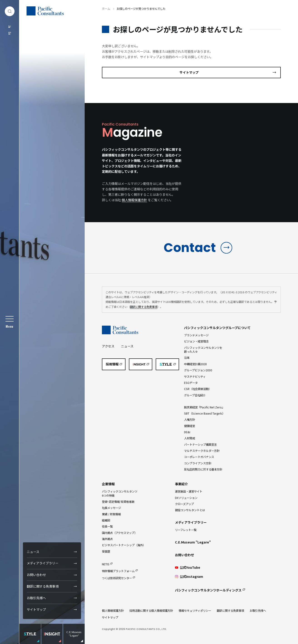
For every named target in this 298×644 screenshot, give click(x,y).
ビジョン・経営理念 (196, 341)
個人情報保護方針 (134, 200)
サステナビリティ (195, 377)
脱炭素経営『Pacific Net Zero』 (204, 407)
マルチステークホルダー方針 (202, 451)
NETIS (106, 564)
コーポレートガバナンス (199, 457)
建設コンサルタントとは (190, 510)
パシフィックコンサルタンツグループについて (217, 328)
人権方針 (190, 420)
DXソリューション (186, 498)
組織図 (106, 520)
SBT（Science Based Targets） (204, 413)
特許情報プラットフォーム (118, 571)
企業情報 (108, 484)
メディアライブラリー (43, 563)
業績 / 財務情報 (111, 514)
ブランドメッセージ (196, 335)
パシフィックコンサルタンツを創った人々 (203, 350)
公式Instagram (189, 577)
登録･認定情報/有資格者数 (118, 502)
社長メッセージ (111, 508)
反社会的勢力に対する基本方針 (203, 469)
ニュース (33, 552)
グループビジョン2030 (198, 370)
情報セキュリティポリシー (195, 611)
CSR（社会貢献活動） (198, 389)
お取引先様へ (36, 598)
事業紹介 (181, 484)
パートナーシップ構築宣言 (200, 445)
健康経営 (190, 426)
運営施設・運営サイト (189, 491)
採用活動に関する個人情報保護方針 (151, 611)
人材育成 (190, 438)
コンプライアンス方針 (198, 463)
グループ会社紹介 (195, 395)
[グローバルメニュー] (10, 322)
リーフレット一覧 (186, 530)
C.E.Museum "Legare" (193, 542)
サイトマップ (36, 609)
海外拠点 (107, 539)
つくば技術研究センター (117, 578)
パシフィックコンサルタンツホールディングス (208, 590)
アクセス (108, 346)
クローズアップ (184, 504)
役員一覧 (107, 526)
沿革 (187, 358)
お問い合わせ (36, 575)
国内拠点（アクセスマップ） (119, 533)
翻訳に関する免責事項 (43, 586)
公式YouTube (188, 567)
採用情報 (112, 364)
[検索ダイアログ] (10, 11)
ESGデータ (191, 383)
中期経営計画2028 (195, 364)
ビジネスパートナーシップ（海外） (124, 545)
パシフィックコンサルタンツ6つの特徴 (120, 493)
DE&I (187, 432)
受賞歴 (106, 551)
